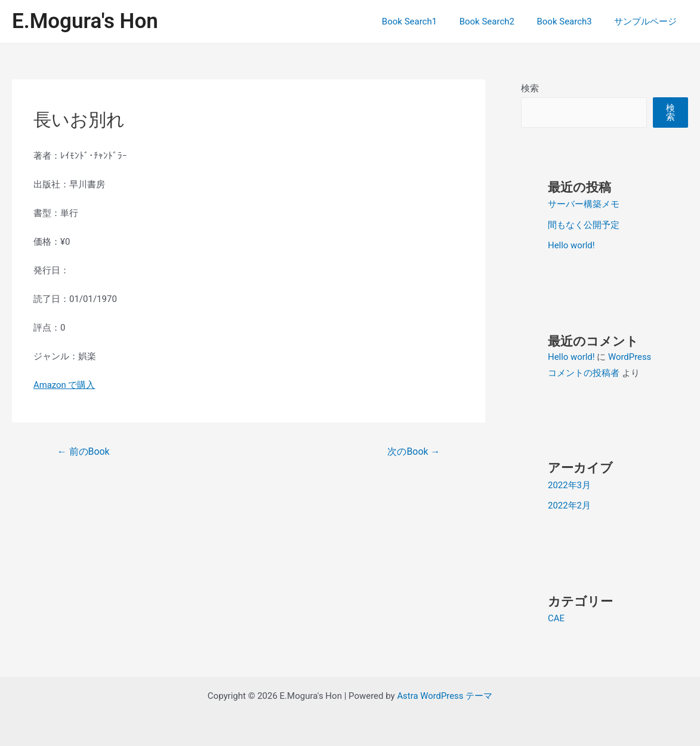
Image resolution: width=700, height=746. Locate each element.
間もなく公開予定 (584, 224)
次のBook (414, 451)
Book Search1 (425, 21)
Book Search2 (498, 21)
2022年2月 (569, 504)
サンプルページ (648, 21)
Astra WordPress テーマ (445, 693)
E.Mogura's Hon (85, 21)
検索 (530, 88)
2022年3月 (569, 483)
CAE (556, 616)
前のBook (84, 451)
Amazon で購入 (64, 385)
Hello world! (571, 245)
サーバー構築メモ (584, 204)
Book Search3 (571, 21)
